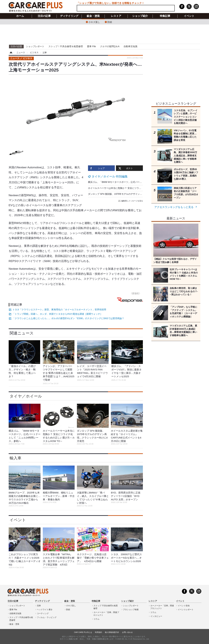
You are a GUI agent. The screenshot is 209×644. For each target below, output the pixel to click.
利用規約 (98, 632)
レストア (116, 16)
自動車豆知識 (130, 46)
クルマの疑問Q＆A (110, 46)
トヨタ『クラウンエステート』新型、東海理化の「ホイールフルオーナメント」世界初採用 (59, 310)
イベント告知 (184, 606)
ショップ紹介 (140, 16)
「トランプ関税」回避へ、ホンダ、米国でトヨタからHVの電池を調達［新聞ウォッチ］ (57, 314)
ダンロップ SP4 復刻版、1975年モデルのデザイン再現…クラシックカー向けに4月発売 (133, 194)
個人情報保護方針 (112, 632)
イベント (189, 16)
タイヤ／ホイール (26, 396)
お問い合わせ (127, 632)
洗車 (39, 606)
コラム (96, 619)
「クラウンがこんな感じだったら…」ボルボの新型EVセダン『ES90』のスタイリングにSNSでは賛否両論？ (68, 318)
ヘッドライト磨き (45, 610)
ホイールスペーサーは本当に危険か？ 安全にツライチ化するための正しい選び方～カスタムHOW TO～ (141, 188)
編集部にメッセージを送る (131, 201)
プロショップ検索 (131, 610)
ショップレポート (35, 46)
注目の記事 (44, 16)
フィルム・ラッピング (47, 617)
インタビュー (156, 616)
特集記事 (165, 16)
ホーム (20, 16)
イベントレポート (186, 610)
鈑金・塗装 (93, 16)
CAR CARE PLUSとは (83, 632)
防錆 (110, 22)
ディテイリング (69, 16)
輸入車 (16, 458)
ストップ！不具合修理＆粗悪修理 (66, 46)
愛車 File (91, 46)
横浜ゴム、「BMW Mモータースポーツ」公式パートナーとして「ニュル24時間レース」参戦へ (137, 182)
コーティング (43, 613)
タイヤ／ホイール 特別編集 (110, 176)
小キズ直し (94, 22)
